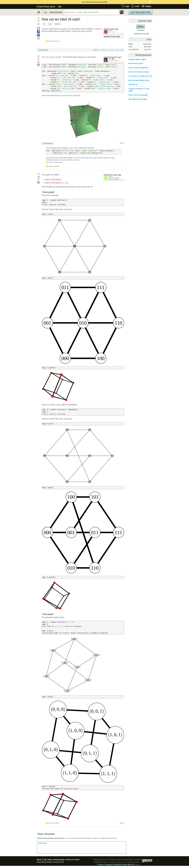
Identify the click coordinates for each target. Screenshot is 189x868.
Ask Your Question (140, 12)
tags (127, 6)
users (137, 6)
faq (45, 859)
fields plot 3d (133, 84)
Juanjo (110, 59)
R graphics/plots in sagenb (137, 59)
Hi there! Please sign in (46, 6)
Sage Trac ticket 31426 (94, 158)
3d (44, 24)
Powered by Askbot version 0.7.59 (50, 862)
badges (148, 6)
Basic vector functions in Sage (139, 72)
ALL (46, 12)
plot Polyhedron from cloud (138, 99)
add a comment (54, 41)
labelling (57, 24)
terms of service (73, 859)
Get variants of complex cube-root (140, 76)
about (39, 859)
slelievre (51, 162)
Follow (140, 26)
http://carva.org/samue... (114, 179)
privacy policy (59, 859)
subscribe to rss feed (142, 34)
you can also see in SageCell (69, 95)
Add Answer (43, 843)
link (123, 143)
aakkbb (110, 30)
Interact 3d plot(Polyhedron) (138, 68)
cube (50, 24)
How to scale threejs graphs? (138, 95)
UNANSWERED (56, 12)
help (60, 6)
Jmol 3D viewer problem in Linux (139, 80)
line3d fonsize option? (136, 63)
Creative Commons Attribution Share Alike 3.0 (116, 865)
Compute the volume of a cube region (139, 90)
